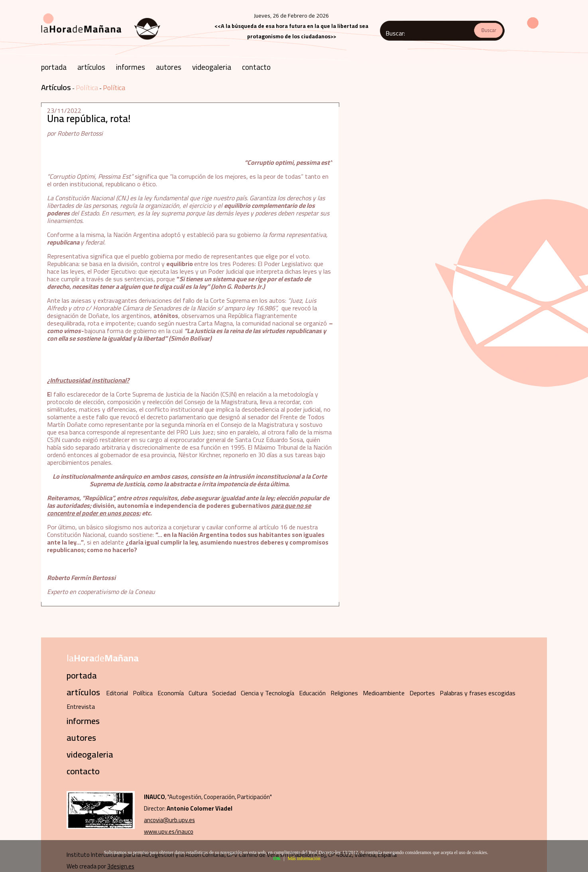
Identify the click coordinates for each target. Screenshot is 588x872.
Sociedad (224, 693)
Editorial (117, 693)
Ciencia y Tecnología (267, 693)
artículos (91, 67)
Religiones (344, 693)
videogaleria (212, 67)
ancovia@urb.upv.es (169, 820)
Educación (312, 693)
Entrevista (81, 706)
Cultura (198, 693)
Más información (304, 858)
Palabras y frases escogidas (478, 693)
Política (87, 88)
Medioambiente (384, 693)
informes (131, 67)
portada (54, 67)
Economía (171, 693)
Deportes (422, 693)
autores (169, 67)
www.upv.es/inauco (169, 832)
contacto (256, 67)
